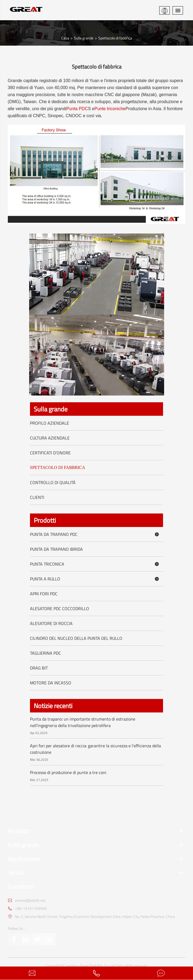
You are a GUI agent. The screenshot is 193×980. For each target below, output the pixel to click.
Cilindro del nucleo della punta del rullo (76, 638)
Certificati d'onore (50, 453)
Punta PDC (77, 109)
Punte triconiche (110, 109)
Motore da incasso (51, 683)
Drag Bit (39, 668)
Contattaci (21, 887)
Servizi (97, 873)
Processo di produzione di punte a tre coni (68, 772)
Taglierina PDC (45, 653)
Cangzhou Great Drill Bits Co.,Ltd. (89, 966)
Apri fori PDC (44, 594)
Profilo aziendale (50, 423)
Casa (65, 38)
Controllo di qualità (53, 482)
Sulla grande (84, 38)
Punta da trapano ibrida (56, 549)
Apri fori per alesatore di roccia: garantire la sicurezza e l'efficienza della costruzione (95, 749)
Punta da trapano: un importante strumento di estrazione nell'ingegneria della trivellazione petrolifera (83, 722)
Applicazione (97, 859)
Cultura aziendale (50, 438)
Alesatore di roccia (51, 623)
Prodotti (45, 520)
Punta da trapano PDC (95, 534)
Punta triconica (95, 564)
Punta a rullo (95, 579)
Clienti (37, 497)
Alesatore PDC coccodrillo (60, 609)
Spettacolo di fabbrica (115, 38)
